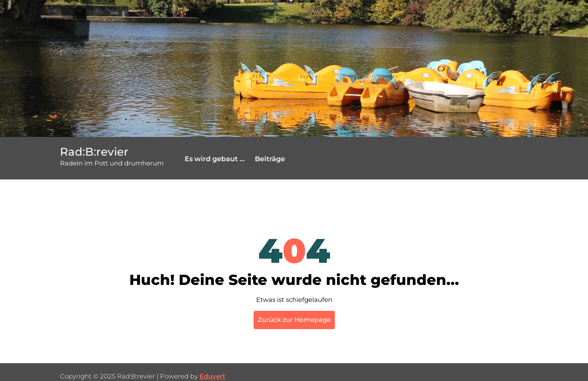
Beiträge (270, 159)
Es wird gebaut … (215, 159)
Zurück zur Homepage (294, 320)
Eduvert (212, 376)
